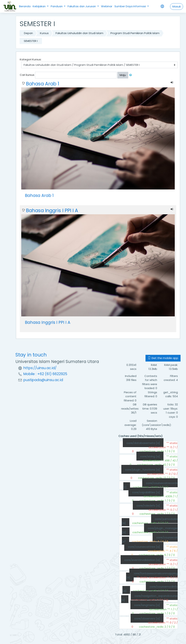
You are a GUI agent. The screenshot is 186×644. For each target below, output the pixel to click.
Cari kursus (27, 75)
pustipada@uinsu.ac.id (43, 380)
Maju (123, 75)
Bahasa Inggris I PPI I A (52, 210)
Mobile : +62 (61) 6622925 (45, 374)
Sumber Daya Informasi (131, 6)
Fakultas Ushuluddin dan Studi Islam (79, 33)
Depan (28, 33)
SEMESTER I (31, 41)
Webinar (107, 6)
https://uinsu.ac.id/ (40, 368)
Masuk (177, 6)
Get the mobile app (163, 358)
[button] (131, 75)
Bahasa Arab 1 (43, 84)
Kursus (44, 33)
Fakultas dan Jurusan (82, 6)
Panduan (57, 6)
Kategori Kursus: (31, 59)
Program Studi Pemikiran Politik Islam (135, 33)
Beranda (25, 6)
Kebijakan (40, 6)
